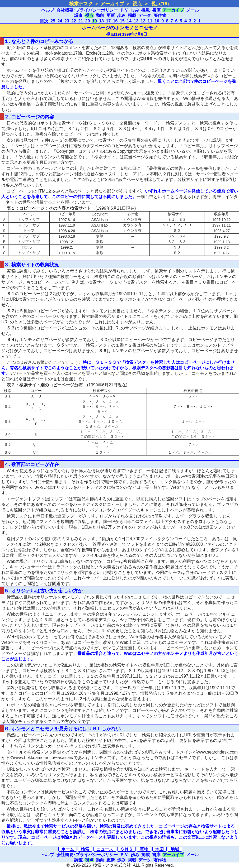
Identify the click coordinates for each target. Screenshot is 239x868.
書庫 (156, 10)
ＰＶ (124, 10)
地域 (175, 849)
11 (150, 21)
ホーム (68, 849)
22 (74, 21)
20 (88, 21)
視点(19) (160, 4)
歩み (135, 10)
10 (157, 21)
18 (101, 21)
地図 (160, 849)
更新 (111, 15)
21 (81, 21)
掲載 (146, 10)
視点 (137, 4)
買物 (144, 849)
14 (129, 21)
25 (53, 21)
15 (122, 21)
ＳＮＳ (126, 849)
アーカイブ (173, 10)
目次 (44, 21)
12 (143, 21)
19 (95, 21)
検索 (85, 849)
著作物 (160, 15)
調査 (78, 15)
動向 (100, 15)
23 (67, 21)
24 (60, 21)
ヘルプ (48, 10)
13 (136, 21)
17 (108, 21)
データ (145, 15)
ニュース (105, 849)
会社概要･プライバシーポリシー (87, 10)
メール (193, 10)
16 (115, 21)
